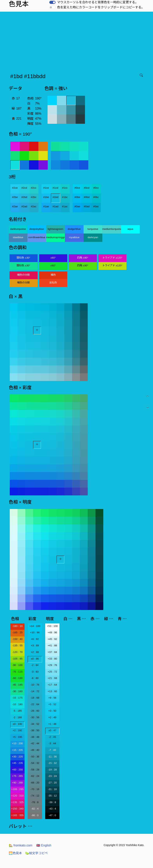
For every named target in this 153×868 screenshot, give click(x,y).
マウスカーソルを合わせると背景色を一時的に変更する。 (98, 2)
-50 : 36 (35, 757)
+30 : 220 (17, 757)
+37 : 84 (52, 652)
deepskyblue (37, 229)
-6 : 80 (35, 678)
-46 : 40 (35, 750)
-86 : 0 (35, 815)
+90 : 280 (17, 783)
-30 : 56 (35, 717)
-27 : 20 (52, 783)
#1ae (46, 206)
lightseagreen (55, 229)
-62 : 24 (35, 776)
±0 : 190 (17, 724)
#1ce (46, 188)
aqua (130, 229)
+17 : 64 (52, 685)
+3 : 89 (35, 645)
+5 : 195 (17, 737)
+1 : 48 (52, 724)
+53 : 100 (52, 626)
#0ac (96, 206)
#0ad (87, 206)
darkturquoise (18, 229)
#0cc (96, 188)
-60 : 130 (17, 678)
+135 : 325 (17, 802)
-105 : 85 (17, 659)
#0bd (87, 197)
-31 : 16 (52, 789)
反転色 (53, 283)
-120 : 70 (17, 652)
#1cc (65, 188)
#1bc (65, 197)
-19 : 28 (52, 770)
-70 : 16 (35, 789)
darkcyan (93, 237)
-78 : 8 (35, 802)
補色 (53, 275)
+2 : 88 (35, 652)
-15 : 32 (52, 763)
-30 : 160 (17, 691)
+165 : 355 (17, 815)
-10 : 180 (17, 704)
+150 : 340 (17, 809)
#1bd (56, 197)
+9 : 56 (52, 698)
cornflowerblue (37, 237)
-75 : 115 (17, 672)
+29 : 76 (52, 665)
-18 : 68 (35, 698)
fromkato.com (21, 845)
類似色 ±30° (23, 258)
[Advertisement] (77, 41)
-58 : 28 (35, 770)
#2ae (15, 206)
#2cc (34, 188)
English (44, 845)
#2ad (24, 206)
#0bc (96, 197)
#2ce (15, 188)
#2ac (34, 206)
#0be (77, 197)
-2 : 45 (52, 737)
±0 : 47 (52, 730)
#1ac (65, 206)
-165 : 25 (17, 632)
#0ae (77, 206)
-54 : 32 (35, 763)
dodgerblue (74, 229)
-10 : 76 (35, 685)
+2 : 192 (17, 730)
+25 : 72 (52, 672)
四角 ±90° (83, 258)
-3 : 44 (52, 743)
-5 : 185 (17, 711)
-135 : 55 (17, 645)
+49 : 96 (52, 632)
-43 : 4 (52, 809)
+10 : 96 (35, 632)
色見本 (15, 853)
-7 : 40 (52, 750)
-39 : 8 (52, 802)
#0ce (77, 188)
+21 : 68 (52, 678)
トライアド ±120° (112, 258)
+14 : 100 (35, 626)
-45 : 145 (17, 685)
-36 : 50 (35, 730)
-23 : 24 (52, 776)
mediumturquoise (112, 229)
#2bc (34, 197)
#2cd (24, 188)
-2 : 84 (35, 665)
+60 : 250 (17, 770)
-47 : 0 (52, 815)
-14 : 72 (35, 691)
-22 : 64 (35, 704)
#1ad (56, 206)
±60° (53, 258)
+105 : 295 (17, 789)
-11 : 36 (52, 757)
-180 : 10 (17, 626)
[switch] (52, 2)
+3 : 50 (52, 711)
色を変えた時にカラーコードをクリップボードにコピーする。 (101, 7)
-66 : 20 (35, 783)
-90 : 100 (17, 665)
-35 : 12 (52, 796)
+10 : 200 (17, 743)
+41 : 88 (52, 645)
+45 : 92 (52, 639)
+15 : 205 (17, 750)
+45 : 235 (17, 763)
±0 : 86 (35, 659)
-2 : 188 (17, 717)
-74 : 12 (35, 796)
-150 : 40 (17, 639)
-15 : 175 (17, 698)
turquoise (93, 229)
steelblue (18, 237)
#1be (46, 197)
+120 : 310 (17, 796)
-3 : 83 (35, 672)
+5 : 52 (52, 704)
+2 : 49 (52, 717)
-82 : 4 (35, 809)
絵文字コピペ (36, 853)
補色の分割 (23, 275)
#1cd (55, 188)
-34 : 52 (35, 724)
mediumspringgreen (56, 237)
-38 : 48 (35, 737)
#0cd (87, 188)
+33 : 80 (52, 659)
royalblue (74, 237)
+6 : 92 (35, 639)
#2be (15, 197)
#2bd (24, 197)
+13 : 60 (52, 691)
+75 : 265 (17, 776)
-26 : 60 (35, 711)
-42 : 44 (35, 743)
